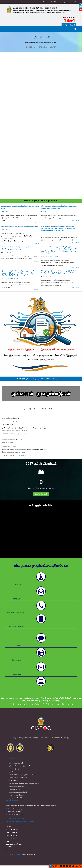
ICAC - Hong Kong (12, 835)
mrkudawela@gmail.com (24, 456)
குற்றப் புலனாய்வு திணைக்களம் (18, 792)
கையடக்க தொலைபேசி (16, 626)
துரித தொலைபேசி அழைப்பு (16, 612)
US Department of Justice (14, 844)
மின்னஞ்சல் (17, 674)
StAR (8, 841)
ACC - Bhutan (10, 838)
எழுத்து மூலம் (17, 599)
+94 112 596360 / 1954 (49, 2)
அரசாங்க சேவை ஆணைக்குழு (18, 778)
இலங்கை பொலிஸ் (15, 789)
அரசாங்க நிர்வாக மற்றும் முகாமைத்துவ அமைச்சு (23, 775)
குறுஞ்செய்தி (16, 645)
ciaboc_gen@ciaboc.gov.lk (68, 2)
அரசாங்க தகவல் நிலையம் (17, 786)
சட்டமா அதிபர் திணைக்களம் (18, 769)
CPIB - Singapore (11, 832)
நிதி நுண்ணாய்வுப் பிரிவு (16, 798)
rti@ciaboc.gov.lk (21, 434)
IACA (8, 850)
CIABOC (18, 854)
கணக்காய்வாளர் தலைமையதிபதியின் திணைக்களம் (24, 783)
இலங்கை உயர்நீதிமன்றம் (16, 763)
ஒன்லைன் (16, 689)
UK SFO (9, 847)
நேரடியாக (18, 584)
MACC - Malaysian (12, 829)
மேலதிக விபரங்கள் (41, 494)
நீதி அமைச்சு (13, 772)
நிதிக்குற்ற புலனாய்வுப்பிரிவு (17, 795)
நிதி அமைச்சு (13, 780)
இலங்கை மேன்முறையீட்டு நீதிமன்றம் (20, 766)
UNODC (9, 827)
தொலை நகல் (16, 660)
